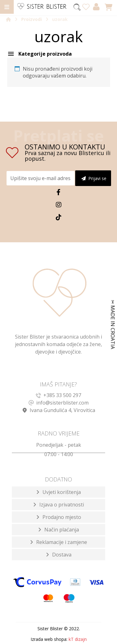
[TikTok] (59, 217)
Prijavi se (94, 178)
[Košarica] (109, 7)
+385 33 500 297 (58, 395)
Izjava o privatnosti (62, 505)
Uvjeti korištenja (62, 492)
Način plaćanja (62, 530)
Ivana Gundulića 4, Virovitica (59, 410)
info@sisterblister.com (59, 403)
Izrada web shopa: (49, 639)
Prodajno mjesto (62, 517)
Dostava (62, 555)
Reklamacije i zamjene (62, 542)
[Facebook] (59, 192)
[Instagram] (59, 205)
